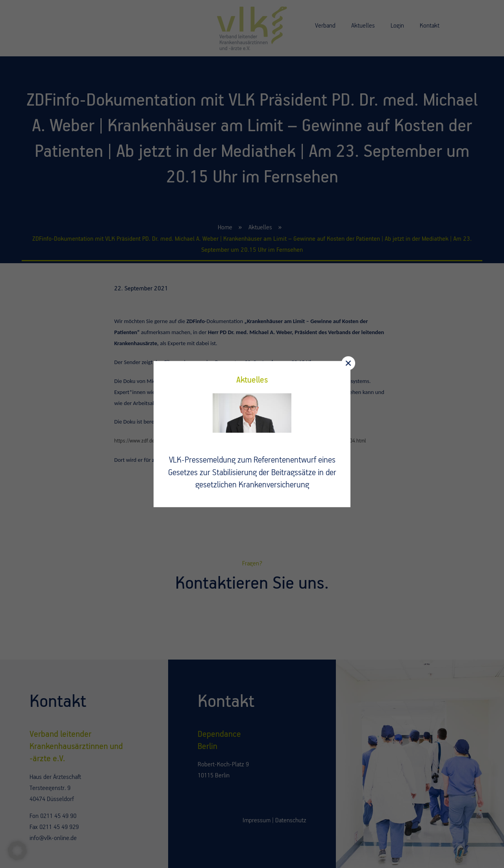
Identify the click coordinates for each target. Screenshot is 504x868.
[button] (17, 851)
